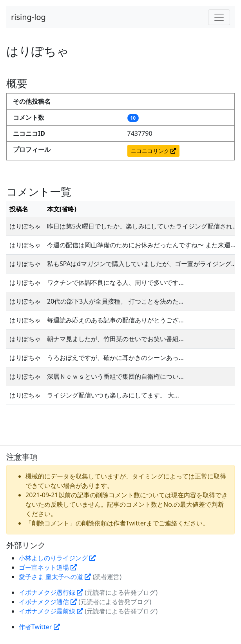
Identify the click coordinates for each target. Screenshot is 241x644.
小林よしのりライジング (57, 558)
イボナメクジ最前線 (51, 611)
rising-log (28, 17)
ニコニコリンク (154, 151)
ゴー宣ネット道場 (48, 567)
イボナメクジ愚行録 (51, 592)
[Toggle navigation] (219, 17)
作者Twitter (39, 627)
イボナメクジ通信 (48, 602)
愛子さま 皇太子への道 (55, 577)
